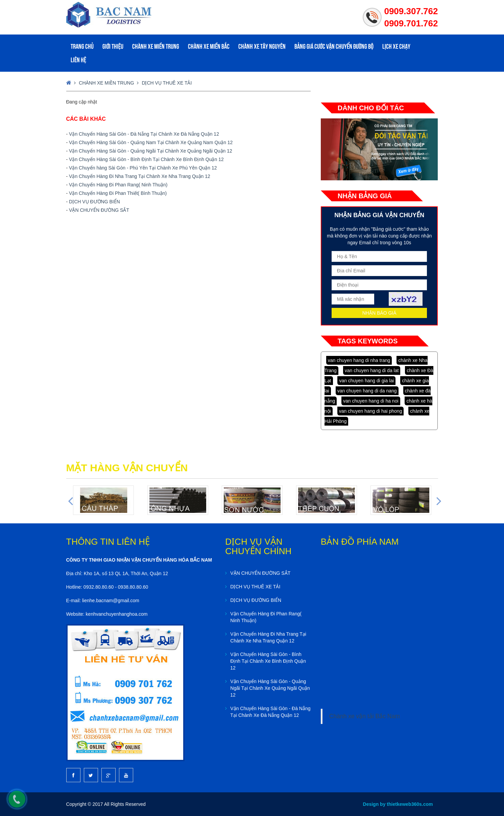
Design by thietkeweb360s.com (398, 804)
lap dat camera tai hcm (378, 450)
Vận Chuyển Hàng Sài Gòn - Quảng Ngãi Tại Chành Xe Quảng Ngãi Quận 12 (151, 151)
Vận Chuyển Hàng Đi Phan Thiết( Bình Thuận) (118, 193)
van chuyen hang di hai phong (371, 411)
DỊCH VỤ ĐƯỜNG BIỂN (94, 202)
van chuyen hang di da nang (367, 391)
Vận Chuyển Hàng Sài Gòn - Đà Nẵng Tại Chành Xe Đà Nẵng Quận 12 (144, 134)
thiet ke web (401, 450)
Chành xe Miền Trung (156, 46)
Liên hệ (78, 60)
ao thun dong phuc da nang (322, 450)
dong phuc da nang (317, 450)
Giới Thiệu (113, 46)
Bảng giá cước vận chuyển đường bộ (334, 46)
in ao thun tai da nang (350, 450)
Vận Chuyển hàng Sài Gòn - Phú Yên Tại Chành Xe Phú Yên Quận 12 (143, 168)
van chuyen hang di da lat (372, 370)
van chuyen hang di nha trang (359, 360)
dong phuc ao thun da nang (327, 450)
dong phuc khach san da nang (333, 450)
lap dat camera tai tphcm (383, 450)
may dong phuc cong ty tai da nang (339, 450)
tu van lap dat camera (362, 450)
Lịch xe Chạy (396, 46)
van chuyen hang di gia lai (366, 381)
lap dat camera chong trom (373, 450)
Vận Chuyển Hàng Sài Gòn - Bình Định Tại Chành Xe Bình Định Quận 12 (146, 159)
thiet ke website (398, 450)
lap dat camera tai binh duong (389, 450)
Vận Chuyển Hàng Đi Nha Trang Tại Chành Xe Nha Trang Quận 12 (140, 176)
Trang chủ (82, 46)
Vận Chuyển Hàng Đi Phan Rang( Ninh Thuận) (118, 185)
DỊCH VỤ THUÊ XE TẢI (167, 83)
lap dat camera (354, 450)
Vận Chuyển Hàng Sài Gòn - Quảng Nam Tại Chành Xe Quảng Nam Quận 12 (151, 142)
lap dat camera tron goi (358, 450)
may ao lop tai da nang (345, 450)
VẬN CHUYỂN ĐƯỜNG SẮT (99, 210)
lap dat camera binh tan (394, 450)
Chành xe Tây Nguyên (262, 46)
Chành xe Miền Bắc (209, 46)
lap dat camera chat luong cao (368, 450)
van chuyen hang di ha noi (371, 401)
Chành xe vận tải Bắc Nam (365, 716)
